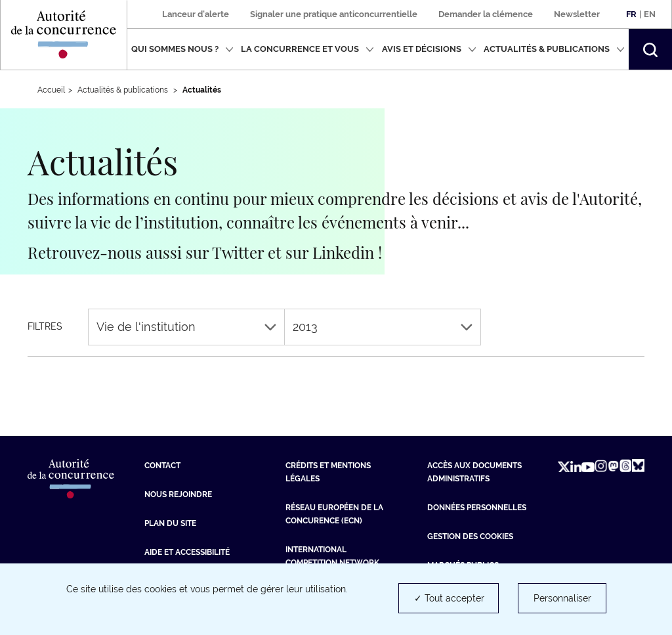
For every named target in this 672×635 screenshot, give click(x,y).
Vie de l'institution (186, 327)
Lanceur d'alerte (196, 14)
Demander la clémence (486, 14)
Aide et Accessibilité (187, 552)
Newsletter (577, 14)
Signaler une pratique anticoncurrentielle (334, 14)
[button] (650, 49)
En (650, 14)
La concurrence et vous (307, 49)
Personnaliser (562, 598)
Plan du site (170, 523)
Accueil (51, 90)
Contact (162, 466)
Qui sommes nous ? (182, 49)
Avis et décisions (429, 49)
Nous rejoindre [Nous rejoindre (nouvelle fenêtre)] (178, 494)
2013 (383, 327)
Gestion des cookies (470, 536)
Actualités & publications (554, 49)
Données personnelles (477, 508)
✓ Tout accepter (449, 598)
